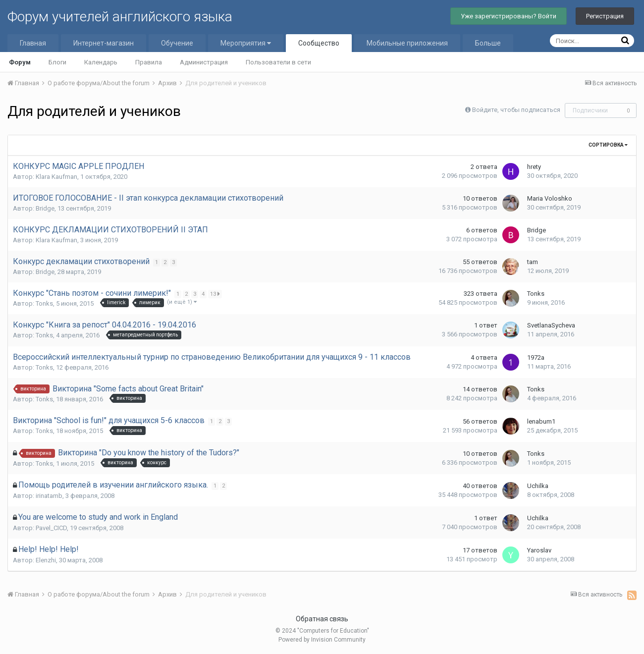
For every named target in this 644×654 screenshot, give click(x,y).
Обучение (177, 43)
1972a (536, 357)
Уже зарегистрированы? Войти (509, 16)
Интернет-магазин (104, 43)
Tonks (44, 303)
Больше (488, 43)
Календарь (101, 62)
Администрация (204, 62)
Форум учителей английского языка (120, 17)
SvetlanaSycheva (551, 325)
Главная (33, 43)
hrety (534, 167)
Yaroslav (539, 550)
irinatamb (49, 496)
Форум (20, 62)
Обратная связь (322, 619)
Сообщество (319, 43)
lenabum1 (541, 421)
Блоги (57, 62)
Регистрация (605, 16)
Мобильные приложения (407, 43)
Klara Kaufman (56, 177)
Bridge (45, 208)
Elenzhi (46, 560)
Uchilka (538, 486)
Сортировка (608, 145)
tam (533, 262)
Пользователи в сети (278, 62)
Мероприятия (246, 43)
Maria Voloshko (550, 198)
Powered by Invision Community (322, 640)
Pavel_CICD (51, 528)
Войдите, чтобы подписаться (516, 110)
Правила (149, 62)
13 (216, 294)
